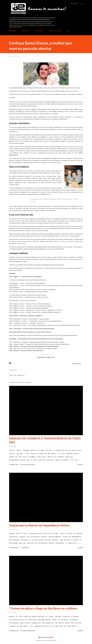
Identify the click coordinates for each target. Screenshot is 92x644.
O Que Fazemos (39, 31)
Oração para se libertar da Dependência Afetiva (39, 525)
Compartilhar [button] (76, 364)
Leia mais (80, 465)
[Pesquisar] (74, 4)
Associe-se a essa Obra (55, 31)
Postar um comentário (17, 375)
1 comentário (25, 548)
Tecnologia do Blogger (46, 637)
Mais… (68, 31)
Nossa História (26, 31)
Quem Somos (13, 31)
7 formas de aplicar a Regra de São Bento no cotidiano (43, 608)
